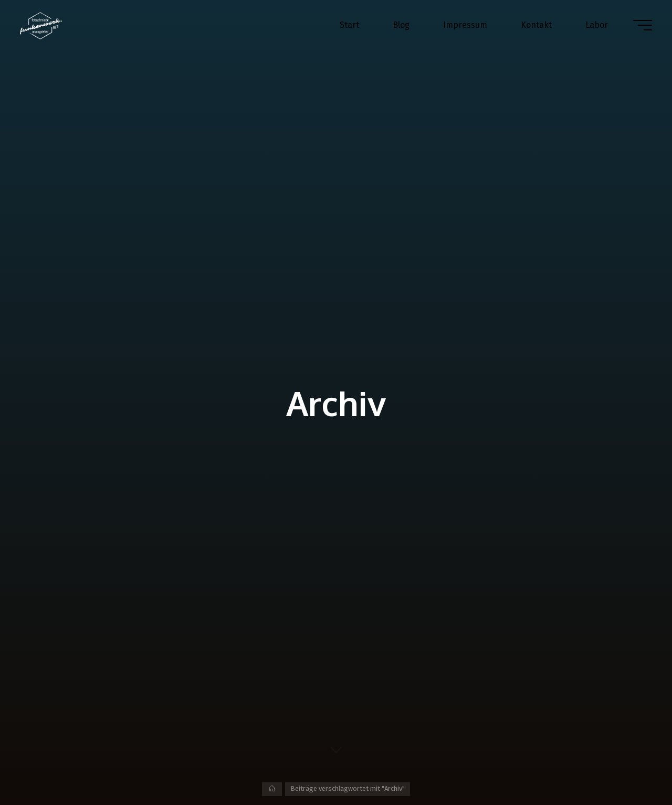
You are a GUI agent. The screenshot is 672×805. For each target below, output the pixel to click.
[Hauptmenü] (642, 25)
